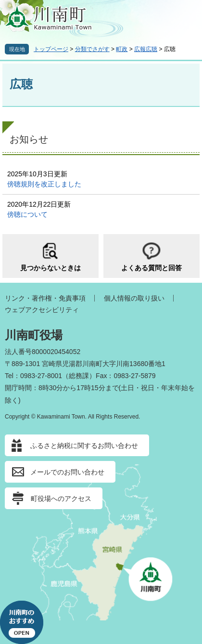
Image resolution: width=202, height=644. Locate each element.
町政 (122, 49)
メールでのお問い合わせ (67, 472)
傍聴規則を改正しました (44, 184)
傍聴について (27, 214)
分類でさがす (92, 49)
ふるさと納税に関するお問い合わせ (84, 446)
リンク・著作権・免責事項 (45, 298)
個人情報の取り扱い (134, 298)
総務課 (79, 376)
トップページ (51, 49)
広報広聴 (146, 49)
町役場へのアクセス (61, 499)
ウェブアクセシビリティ (42, 310)
